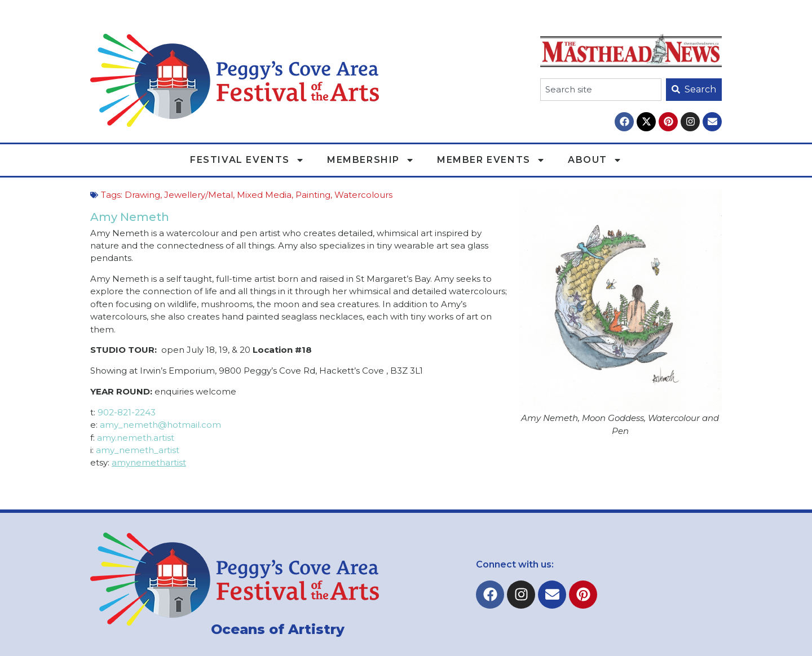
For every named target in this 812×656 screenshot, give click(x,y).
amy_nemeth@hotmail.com (160, 425)
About (595, 160)
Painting (313, 195)
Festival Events (247, 160)
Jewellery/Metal (198, 195)
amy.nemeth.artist (136, 438)
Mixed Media (264, 195)
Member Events (491, 160)
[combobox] (601, 90)
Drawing (142, 195)
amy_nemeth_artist (138, 450)
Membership (371, 160)
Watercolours (363, 195)
